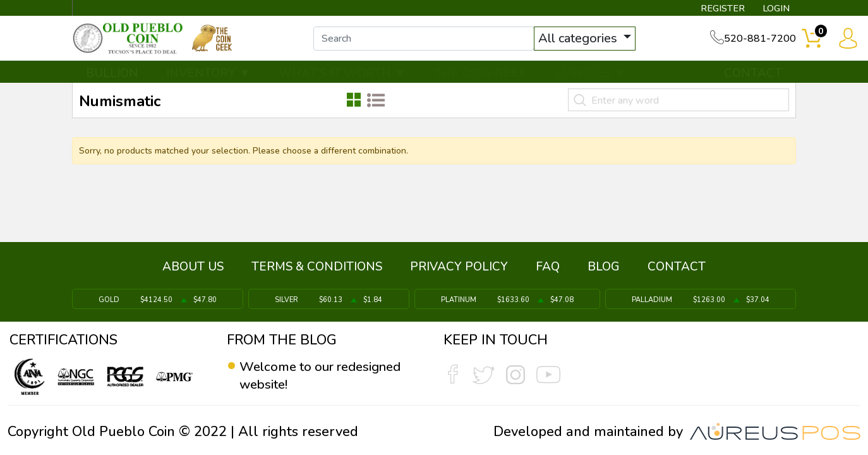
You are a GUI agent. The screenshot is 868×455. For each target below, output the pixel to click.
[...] (433, 43)
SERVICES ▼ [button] (590, 80)
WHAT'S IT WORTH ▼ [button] (342, 80)
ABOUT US (193, 270)
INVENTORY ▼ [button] (208, 80)
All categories (589, 43)
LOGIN (772, 10)
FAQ (548, 270)
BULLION (112, 80)
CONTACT (753, 80)
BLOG (604, 270)
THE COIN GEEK (480, 80)
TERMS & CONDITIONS (317, 270)
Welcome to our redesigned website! (328, 375)
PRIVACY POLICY (459, 270)
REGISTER (715, 10)
